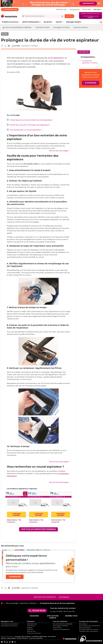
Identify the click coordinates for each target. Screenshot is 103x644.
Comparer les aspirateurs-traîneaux (90, 62)
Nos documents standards (63, 624)
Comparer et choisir (61, 27)
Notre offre (57, 628)
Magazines (34, 616)
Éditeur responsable (8, 638)
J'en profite (88, 3)
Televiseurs (31, 626)
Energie (30, 628)
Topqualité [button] (12, 494)
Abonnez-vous (71, 616)
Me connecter (14, 521)
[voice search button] (62, 16)
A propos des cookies (23, 637)
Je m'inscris (91, 83)
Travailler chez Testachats (89, 631)
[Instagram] (5, 642)
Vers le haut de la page (60, 151)
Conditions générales (39, 637)
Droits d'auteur (22, 638)
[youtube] (13, 642)
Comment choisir (42, 27)
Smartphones (32, 624)
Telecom (30, 629)
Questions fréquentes (61, 629)
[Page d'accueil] (2, 603)
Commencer (15, 577)
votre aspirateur (56, 58)
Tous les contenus (80, 27)
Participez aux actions (9, 626)
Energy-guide (75, 9)
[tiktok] (10, 642)
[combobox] (48, 16)
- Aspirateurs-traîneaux (25, 46)
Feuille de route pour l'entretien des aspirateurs (28, 125)
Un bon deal (87, 9)
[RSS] (15, 642)
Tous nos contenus (34, 633)
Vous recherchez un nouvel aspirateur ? (25, 130)
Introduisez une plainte (9, 624)
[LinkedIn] (7, 642)
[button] (20, 497)
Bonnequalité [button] (34, 494)
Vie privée (52, 637)
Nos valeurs (83, 624)
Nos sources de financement (90, 626)
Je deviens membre (16, 514)
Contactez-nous (11, 9)
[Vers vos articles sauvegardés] (2, 46)
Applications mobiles (53, 617)
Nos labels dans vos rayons (89, 629)
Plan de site (31, 631)
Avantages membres (61, 626)
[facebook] (2, 642)
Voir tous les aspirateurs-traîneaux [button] (38, 529)
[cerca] (40, 16)
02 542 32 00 (37, 611)
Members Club (61, 9)
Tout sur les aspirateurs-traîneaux (17, 27)
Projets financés (85, 628)
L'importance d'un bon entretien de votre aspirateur (30, 120)
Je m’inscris (64, 597)
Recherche (70, 16)
